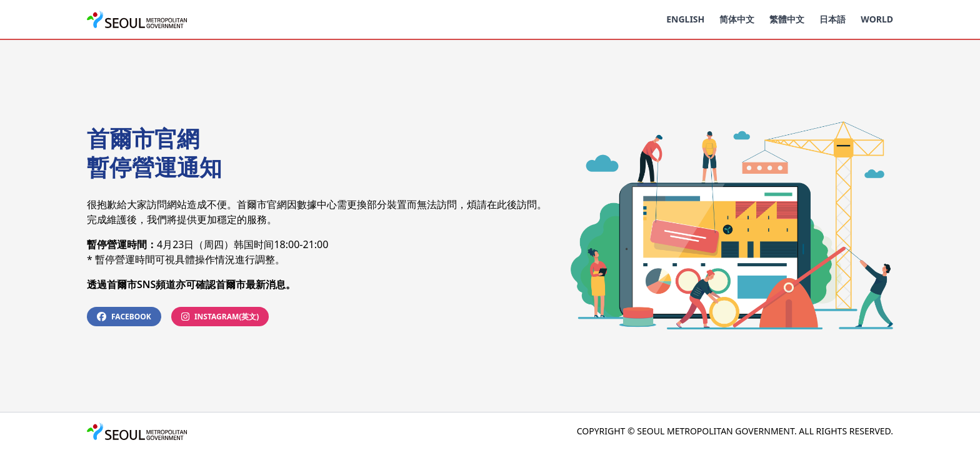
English (685, 19)
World (877, 19)
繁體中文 (787, 19)
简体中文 (737, 19)
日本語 (832, 19)
